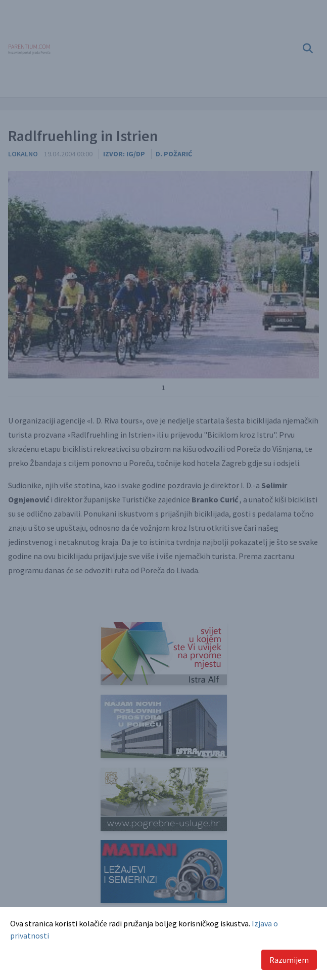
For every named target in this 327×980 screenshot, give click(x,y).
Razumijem (289, 960)
